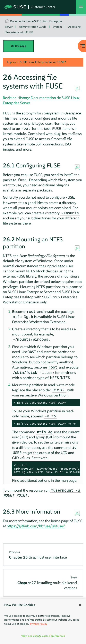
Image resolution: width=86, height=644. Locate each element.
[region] (43, 622)
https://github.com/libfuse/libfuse (35, 526)
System (57, 27)
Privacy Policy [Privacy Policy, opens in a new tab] (38, 624)
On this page (18, 46)
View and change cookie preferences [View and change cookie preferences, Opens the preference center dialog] (43, 636)
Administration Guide (33, 27)
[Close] (80, 605)
